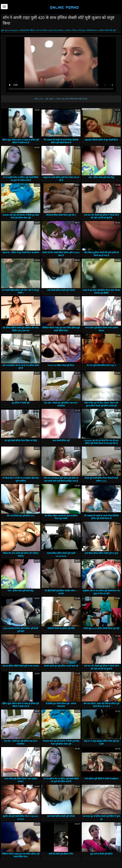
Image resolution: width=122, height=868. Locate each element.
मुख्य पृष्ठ (4, 30)
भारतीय (68, 30)
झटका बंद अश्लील (56, 30)
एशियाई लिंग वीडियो (27, 30)
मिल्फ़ (74, 30)
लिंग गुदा (82, 30)
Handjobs (14, 30)
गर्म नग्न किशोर (42, 30)
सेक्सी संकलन (92, 30)
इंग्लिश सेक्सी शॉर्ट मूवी (108, 30)
